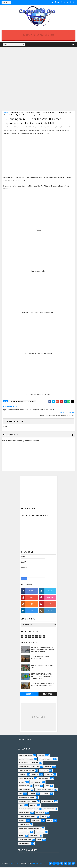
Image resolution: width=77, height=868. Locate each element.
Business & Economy (26, 760)
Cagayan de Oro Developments (29, 768)
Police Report (49, 810)
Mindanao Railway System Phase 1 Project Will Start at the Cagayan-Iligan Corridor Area (43, 650)
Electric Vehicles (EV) (26, 779)
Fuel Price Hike (24, 787)
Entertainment (29, 112)
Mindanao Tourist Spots (27, 802)
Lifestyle (45, 112)
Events (38, 112)
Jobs (21, 795)
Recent (29, 695)
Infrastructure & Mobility (45, 791)
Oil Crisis (33, 806)
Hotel (47, 787)
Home (6, 112)
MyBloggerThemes (38, 864)
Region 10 (22, 821)
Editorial (35, 775)
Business (41, 756)
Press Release (24, 814)
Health (37, 787)
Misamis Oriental (47, 802)
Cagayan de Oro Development (29, 764)
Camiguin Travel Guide (26, 772)
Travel (21, 837)
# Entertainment (30, 402)
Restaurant (36, 821)
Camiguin (48, 768)
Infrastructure (24, 791)
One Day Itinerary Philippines (29, 810)
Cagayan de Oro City (17, 112)
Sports (50, 821)
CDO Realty (23, 775)
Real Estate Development (27, 818)
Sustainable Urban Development (30, 829)
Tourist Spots (24, 833)
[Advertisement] (20, 63)
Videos (52, 112)
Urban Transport (25, 841)
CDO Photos (44, 772)
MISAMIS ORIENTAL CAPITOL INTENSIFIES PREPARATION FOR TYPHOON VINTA (42, 677)
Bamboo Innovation (25, 756)
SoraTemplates (15, 864)
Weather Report (24, 844)
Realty (44, 818)
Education (48, 775)
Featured (48, 695)
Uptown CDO (34, 837)
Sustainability (24, 825)
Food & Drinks (36, 783)
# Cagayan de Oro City (16, 402)
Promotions (40, 814)
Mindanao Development (27, 798)
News (21, 806)
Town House (40, 833)
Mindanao (46, 795)
